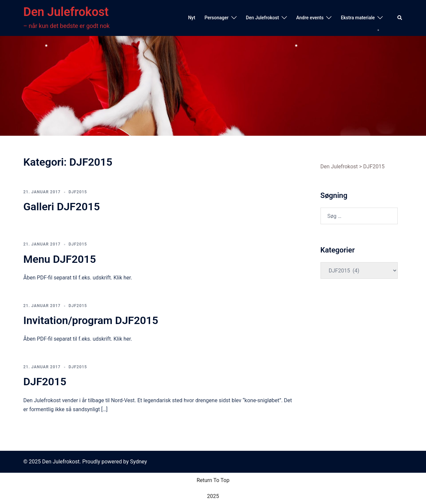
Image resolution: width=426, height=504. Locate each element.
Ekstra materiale (358, 18)
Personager (217, 18)
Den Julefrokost (66, 12)
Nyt (192, 18)
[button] (400, 18)
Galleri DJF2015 (62, 207)
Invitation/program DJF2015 (91, 320)
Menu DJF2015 (60, 259)
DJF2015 (78, 192)
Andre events (310, 18)
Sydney (139, 462)
